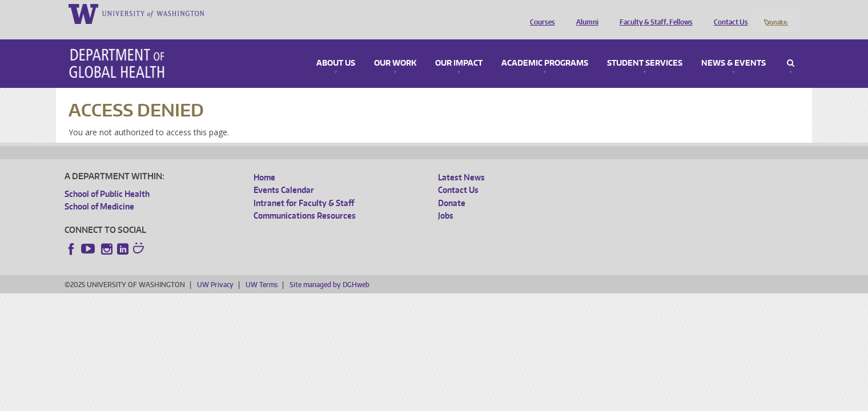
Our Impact (459, 48)
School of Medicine (99, 192)
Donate (775, 13)
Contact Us (728, 13)
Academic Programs (545, 48)
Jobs (446, 201)
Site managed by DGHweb (329, 269)
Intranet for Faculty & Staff (304, 188)
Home (264, 162)
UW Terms (262, 269)
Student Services (645, 48)
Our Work (395, 48)
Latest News (461, 162)
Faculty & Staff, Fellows (653, 13)
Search (791, 48)
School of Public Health (107, 178)
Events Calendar (284, 175)
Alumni (584, 13)
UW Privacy (215, 269)
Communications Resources (305, 201)
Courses (540, 13)
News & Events (734, 48)
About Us (336, 48)
